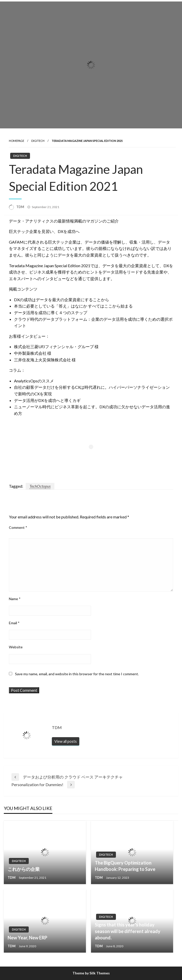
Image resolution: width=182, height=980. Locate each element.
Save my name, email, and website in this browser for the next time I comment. (77, 674)
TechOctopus (40, 486)
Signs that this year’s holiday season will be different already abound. (128, 931)
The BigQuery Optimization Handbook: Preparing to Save (125, 866)
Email (14, 623)
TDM (21, 207)
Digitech (38, 141)
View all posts (66, 741)
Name (15, 599)
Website (16, 647)
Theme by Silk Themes (91, 973)
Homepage (17, 141)
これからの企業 (24, 869)
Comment (18, 527)
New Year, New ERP (27, 938)
